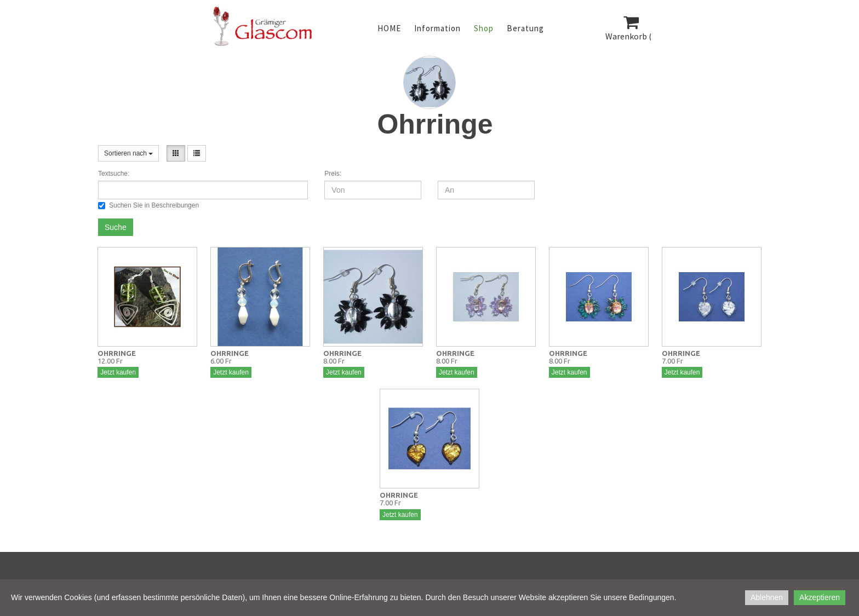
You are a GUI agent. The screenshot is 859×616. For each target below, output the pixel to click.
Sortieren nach (128, 153)
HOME (389, 28)
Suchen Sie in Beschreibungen (148, 205)
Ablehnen (767, 597)
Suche (116, 227)
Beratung (525, 28)
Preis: (333, 174)
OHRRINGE (117, 353)
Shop (484, 28)
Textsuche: (114, 174)
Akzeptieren (820, 597)
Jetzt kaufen (118, 372)
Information (437, 28)
